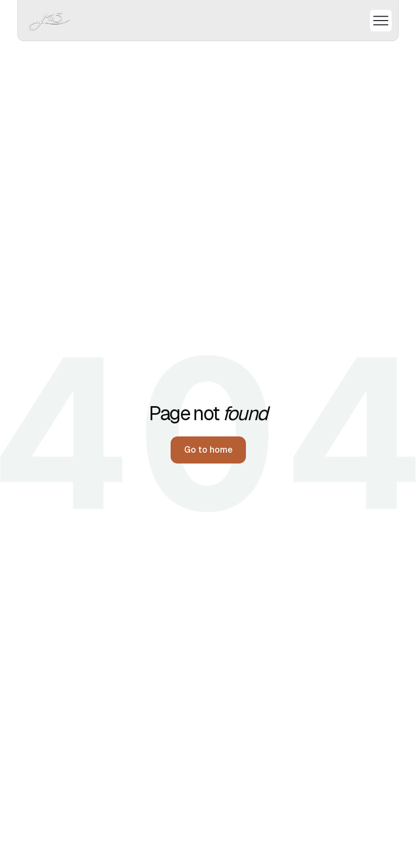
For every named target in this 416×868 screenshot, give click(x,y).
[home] (50, 20)
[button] (376, 21)
